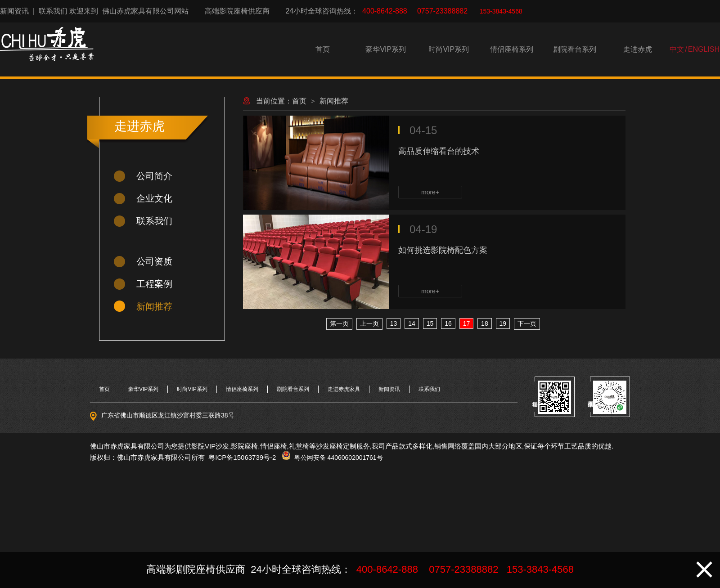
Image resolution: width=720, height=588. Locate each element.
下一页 (527, 323)
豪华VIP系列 (386, 49)
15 (430, 323)
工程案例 (154, 284)
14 (412, 323)
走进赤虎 (638, 49)
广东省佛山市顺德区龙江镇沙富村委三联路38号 (168, 415)
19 (503, 323)
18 (485, 323)
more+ (430, 192)
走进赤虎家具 (344, 389)
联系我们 (53, 11)
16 (448, 323)
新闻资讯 (14, 11)
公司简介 (154, 176)
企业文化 (154, 198)
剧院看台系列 (575, 49)
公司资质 (154, 261)
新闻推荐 (154, 306)
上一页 (369, 323)
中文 (677, 49)
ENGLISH (704, 49)
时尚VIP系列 (449, 49)
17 (467, 323)
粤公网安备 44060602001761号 (337, 458)
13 (394, 323)
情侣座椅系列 (512, 49)
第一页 (339, 323)
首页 (323, 49)
